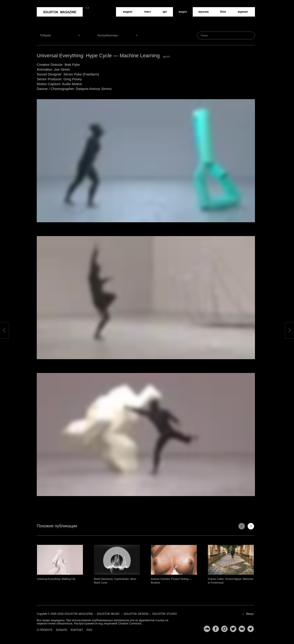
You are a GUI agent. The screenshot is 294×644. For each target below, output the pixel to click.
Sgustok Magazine (60, 12)
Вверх (250, 614)
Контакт (77, 630)
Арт (165, 12)
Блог (223, 12)
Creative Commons (130, 624)
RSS (89, 630)
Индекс (128, 12)
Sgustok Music (108, 614)
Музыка (204, 12)
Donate (62, 630)
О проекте (45, 630)
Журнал (243, 12)
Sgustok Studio (165, 614)
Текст (148, 12)
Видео (183, 12)
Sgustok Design (136, 614)
